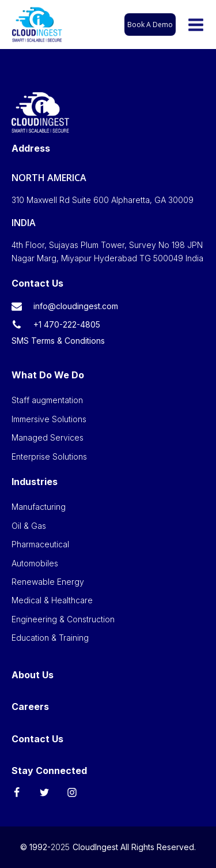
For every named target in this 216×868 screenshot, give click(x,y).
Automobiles (35, 563)
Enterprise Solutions (49, 456)
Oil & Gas (29, 526)
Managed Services (48, 437)
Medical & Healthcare (52, 600)
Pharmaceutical (40, 544)
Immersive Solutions (49, 419)
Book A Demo (150, 25)
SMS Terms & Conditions (58, 341)
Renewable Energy (48, 582)
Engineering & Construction (63, 619)
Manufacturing (39, 507)
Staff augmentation (47, 400)
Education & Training (50, 638)
